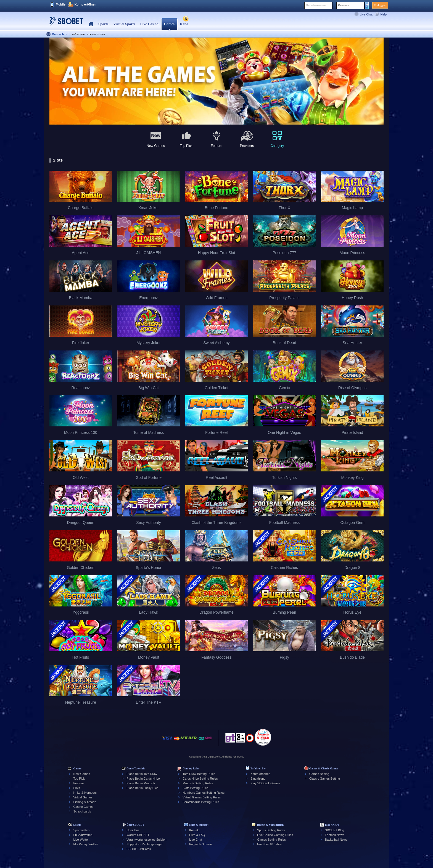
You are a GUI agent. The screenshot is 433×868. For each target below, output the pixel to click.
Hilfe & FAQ (197, 835)
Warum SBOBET (138, 835)
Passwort (344, 5)
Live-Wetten (81, 840)
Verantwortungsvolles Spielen (146, 840)
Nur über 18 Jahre (269, 844)
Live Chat (366, 14)
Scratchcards (82, 811)
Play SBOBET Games (265, 783)
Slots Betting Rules (195, 788)
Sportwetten (81, 830)
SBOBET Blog (335, 830)
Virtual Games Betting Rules (202, 797)
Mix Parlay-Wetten (86, 844)
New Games (82, 774)
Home (91, 24)
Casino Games (83, 807)
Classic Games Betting (325, 779)
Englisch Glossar (201, 844)
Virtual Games (83, 797)
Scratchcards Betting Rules (201, 802)
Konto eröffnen (85, 4)
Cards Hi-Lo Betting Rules (200, 779)
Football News (335, 835)
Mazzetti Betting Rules (198, 783)
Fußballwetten (83, 835)
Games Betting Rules (271, 840)
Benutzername (316, 5)
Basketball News (336, 840)
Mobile (61, 4)
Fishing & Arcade (85, 802)
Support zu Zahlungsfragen (145, 844)
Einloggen (380, 5)
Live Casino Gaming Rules (275, 835)
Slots (76, 788)
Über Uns (133, 830)
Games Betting (319, 774)
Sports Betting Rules (271, 830)
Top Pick (79, 779)
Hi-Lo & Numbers (85, 793)
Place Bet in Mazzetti (141, 783)
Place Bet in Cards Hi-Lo (143, 779)
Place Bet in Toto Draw (142, 774)
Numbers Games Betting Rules (204, 793)
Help (383, 14)
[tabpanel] (216, 81)
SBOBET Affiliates (139, 849)
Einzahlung (258, 779)
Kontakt (194, 830)
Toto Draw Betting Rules (199, 774)
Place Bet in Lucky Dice (142, 788)
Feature (78, 783)
